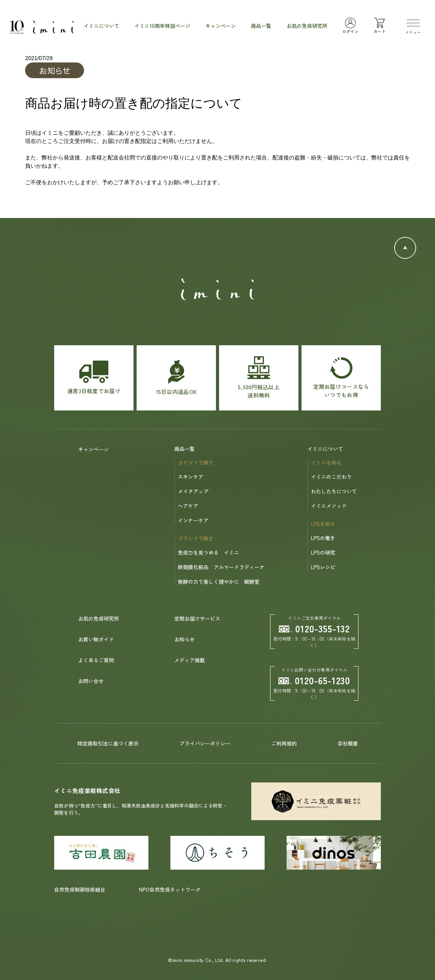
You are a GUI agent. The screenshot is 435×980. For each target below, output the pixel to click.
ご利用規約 (284, 743)
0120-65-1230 (314, 680)
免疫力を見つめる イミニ (208, 552)
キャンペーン (93, 449)
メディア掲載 (190, 660)
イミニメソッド (329, 506)
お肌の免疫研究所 (99, 618)
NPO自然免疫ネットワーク (170, 889)
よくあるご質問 (96, 660)
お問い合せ (91, 681)
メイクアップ (193, 491)
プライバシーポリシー (205, 743)
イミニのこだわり (331, 477)
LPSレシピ (323, 567)
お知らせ (185, 639)
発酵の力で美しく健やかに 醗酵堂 (219, 582)
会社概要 (348, 743)
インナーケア (193, 520)
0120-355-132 (314, 628)
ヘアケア (188, 506)
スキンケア (191, 477)
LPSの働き (323, 538)
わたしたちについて (334, 491)
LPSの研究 (323, 552)
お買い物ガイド (96, 639)
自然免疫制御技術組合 (80, 889)
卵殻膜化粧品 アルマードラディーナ (221, 567)
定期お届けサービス (197, 618)
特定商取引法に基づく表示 (108, 743)
